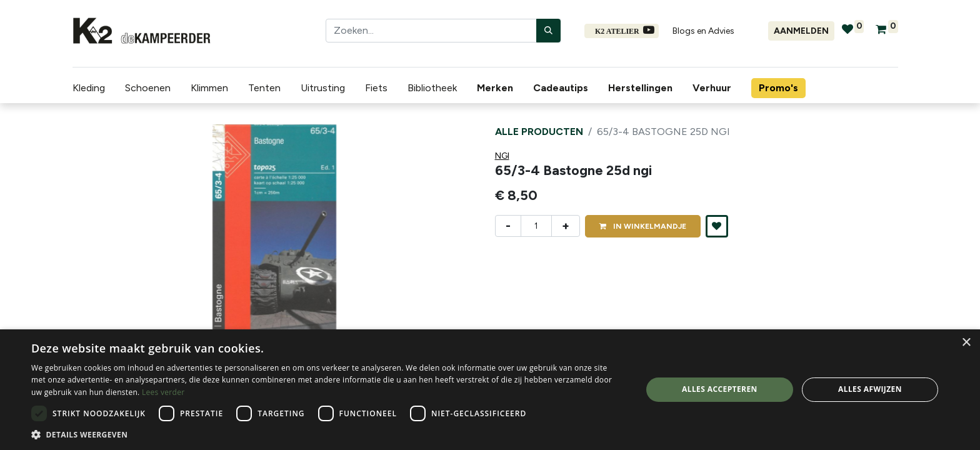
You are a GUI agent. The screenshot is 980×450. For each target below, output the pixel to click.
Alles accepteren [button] (720, 389)
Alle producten (539, 132)
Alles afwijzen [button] (870, 389)
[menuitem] (497, 88)
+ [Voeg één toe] (566, 226)
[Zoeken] (548, 31)
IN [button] (643, 226)
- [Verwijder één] (508, 226)
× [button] (966, 343)
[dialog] (490, 390)
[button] (717, 226)
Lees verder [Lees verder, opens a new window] (163, 392)
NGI (502, 156)
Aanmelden (801, 31)
